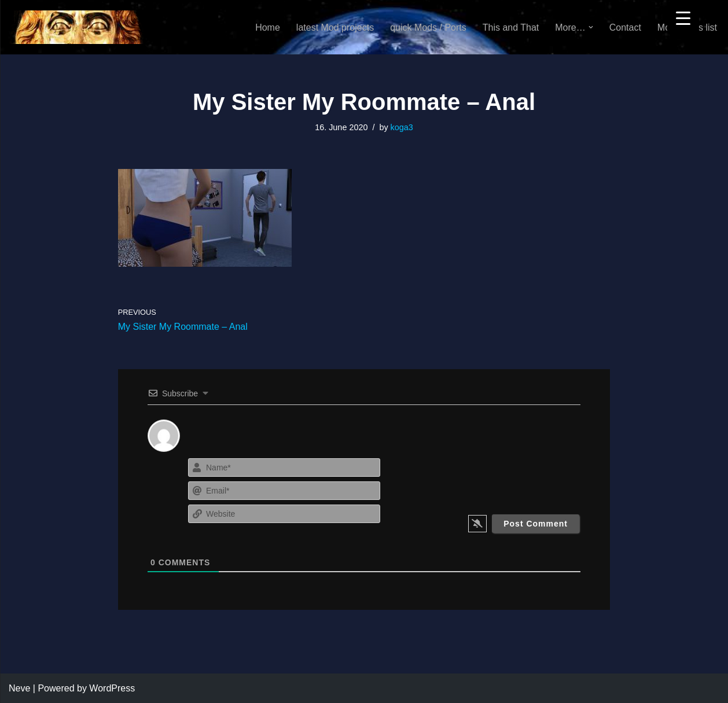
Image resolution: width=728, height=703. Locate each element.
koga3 (402, 127)
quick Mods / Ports (428, 27)
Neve (19, 688)
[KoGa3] (76, 27)
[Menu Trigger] (683, 18)
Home (268, 27)
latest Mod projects (335, 27)
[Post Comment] (536, 524)
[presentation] (510, 478)
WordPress (112, 688)
